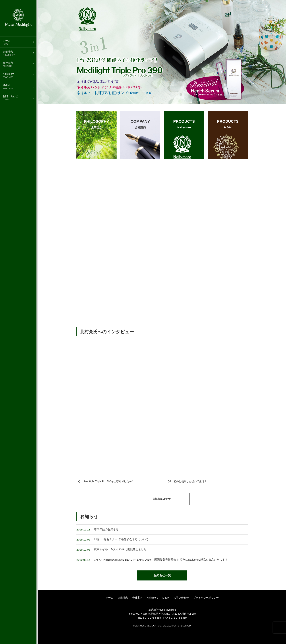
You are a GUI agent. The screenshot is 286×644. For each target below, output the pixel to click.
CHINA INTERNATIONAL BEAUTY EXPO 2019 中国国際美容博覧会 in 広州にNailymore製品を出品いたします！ (163, 567)
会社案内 (20, 64)
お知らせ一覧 (162, 583)
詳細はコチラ (162, 506)
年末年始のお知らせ (106, 537)
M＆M (20, 87)
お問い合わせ (20, 98)
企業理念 (20, 53)
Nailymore (20, 75)
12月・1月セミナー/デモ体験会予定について (121, 547)
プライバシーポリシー (206, 607)
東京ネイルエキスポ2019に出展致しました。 (122, 557)
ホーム (20, 42)
